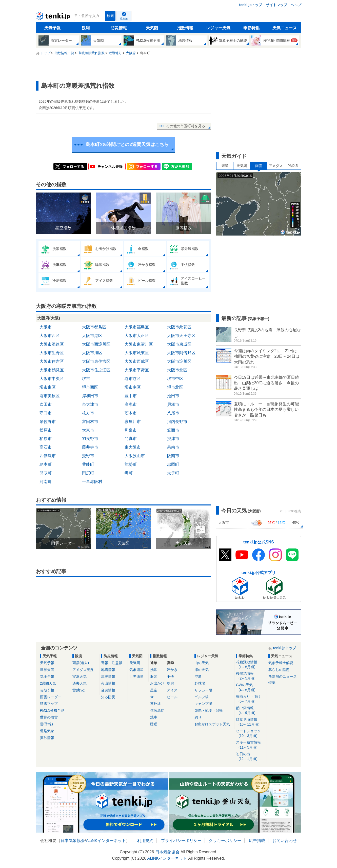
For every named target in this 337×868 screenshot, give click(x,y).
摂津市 (173, 439)
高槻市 (131, 404)
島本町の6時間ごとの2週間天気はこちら (127, 144)
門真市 (131, 439)
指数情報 (185, 28)
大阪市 (46, 327)
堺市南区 (133, 387)
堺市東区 (48, 387)
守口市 (46, 413)
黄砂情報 (47, 738)
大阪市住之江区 (96, 370)
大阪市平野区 (137, 370)
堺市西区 (90, 387)
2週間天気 (48, 683)
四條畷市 (48, 456)
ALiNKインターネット (106, 841)
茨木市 (131, 413)
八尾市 (173, 413)
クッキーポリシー (225, 841)
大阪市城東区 (137, 353)
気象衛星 (136, 670)
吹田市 (46, 404)
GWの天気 (251, 687)
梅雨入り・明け (251, 699)
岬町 (129, 473)
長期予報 (47, 690)
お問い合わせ (285, 841)
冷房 (170, 683)
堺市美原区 (50, 396)
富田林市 (90, 422)
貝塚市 (173, 404)
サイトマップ (276, 5)
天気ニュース (285, 28)
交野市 (88, 456)
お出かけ (157, 683)
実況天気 (80, 676)
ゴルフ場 (202, 697)
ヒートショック (251, 734)
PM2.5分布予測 (52, 710)
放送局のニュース (283, 676)
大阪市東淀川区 (139, 344)
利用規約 (145, 841)
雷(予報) (46, 724)
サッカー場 (203, 690)
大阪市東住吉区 (96, 361)
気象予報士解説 (281, 663)
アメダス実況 (83, 670)
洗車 (154, 717)
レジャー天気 (218, 28)
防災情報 (119, 28)
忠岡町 (173, 464)
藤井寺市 (90, 447)
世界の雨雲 (49, 717)
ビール (172, 697)
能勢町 (131, 464)
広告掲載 (257, 841)
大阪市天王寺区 (181, 336)
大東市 (88, 430)
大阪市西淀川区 (96, 344)
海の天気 (202, 670)
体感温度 (157, 710)
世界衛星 (136, 676)
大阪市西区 (50, 336)
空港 (198, 676)
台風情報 (108, 690)
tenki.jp (54, 17)
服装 (154, 676)
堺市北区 (175, 387)
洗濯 (154, 670)
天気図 (152, 28)
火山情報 (108, 683)
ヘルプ (296, 5)
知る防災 (108, 697)
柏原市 (46, 439)
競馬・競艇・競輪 (209, 710)
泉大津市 (90, 404)
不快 (170, 676)
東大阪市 (133, 447)
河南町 (46, 482)
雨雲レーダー (51, 697)
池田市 (173, 396)
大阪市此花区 (179, 327)
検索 (110, 16)
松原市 (46, 430)
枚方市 (88, 413)
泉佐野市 (48, 422)
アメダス (276, 166)
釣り (198, 717)
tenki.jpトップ (251, 5)
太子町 (173, 473)
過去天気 (80, 683)
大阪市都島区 (94, 327)
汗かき (172, 670)
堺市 (86, 379)
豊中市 (131, 396)
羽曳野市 (90, 439)
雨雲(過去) (81, 663)
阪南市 (173, 456)
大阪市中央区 (52, 379)
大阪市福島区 (137, 327)
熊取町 (46, 473)
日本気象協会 (73, 841)
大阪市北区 (177, 370)
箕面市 (173, 430)
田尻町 (88, 473)
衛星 (225, 166)
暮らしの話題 (279, 670)
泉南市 (173, 447)
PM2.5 (292, 166)
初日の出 (251, 757)
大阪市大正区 (137, 336)
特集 (272, 683)
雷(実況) (79, 690)
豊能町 (88, 464)
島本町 (46, 464)
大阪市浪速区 (52, 344)
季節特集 (251, 28)
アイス (172, 690)
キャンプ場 (203, 704)
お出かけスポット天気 (212, 724)
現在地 (124, 19)
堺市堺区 (133, 379)
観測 (86, 28)
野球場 (200, 683)
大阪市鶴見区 (52, 370)
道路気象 (47, 731)
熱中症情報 (251, 711)
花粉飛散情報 (251, 665)
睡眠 (154, 724)
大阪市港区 (92, 336)
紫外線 (155, 704)
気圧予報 (47, 676)
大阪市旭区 (92, 353)
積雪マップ (49, 704)
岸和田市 (90, 396)
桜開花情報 (251, 676)
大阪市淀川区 (179, 361)
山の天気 (202, 663)
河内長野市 (177, 422)
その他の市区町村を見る (186, 126)
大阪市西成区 (137, 361)
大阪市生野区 (52, 353)
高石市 (46, 447)
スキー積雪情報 (251, 745)
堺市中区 (175, 379)
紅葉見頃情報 (251, 722)
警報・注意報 (112, 663)
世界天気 (47, 670)
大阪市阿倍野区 (181, 353)
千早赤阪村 (92, 482)
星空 (154, 690)
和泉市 (131, 430)
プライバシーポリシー (181, 841)
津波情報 (108, 676)
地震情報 (108, 670)
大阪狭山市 (135, 456)
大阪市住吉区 (52, 361)
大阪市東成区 (179, 344)
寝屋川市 (133, 422)
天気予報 (52, 28)
